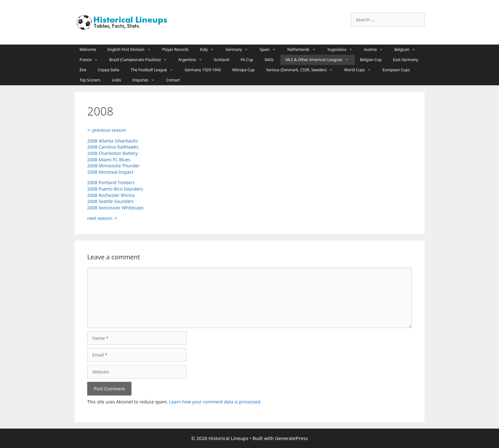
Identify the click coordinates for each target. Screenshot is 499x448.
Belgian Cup (371, 60)
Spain (271, 50)
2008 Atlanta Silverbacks (112, 141)
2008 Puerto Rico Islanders (115, 189)
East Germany (406, 60)
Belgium (408, 50)
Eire (83, 70)
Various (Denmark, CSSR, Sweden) (303, 70)
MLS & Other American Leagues (320, 60)
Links (116, 80)
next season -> (102, 218)
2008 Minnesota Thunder (113, 166)
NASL (269, 60)
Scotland (222, 60)
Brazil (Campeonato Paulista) (141, 60)
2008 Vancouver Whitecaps (115, 208)
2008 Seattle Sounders (111, 201)
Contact (173, 80)
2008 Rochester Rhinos (111, 195)
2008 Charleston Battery (112, 153)
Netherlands (305, 50)
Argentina (193, 60)
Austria (377, 50)
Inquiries (147, 80)
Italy (210, 50)
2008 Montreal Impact (110, 172)
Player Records (175, 49)
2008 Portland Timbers (111, 182)
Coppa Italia (109, 70)
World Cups (361, 70)
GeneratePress (291, 438)
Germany (240, 50)
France (92, 60)
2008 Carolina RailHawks (113, 147)
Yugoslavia (343, 50)
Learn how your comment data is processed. (215, 402)
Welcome (88, 49)
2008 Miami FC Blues (109, 160)
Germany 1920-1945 (203, 70)
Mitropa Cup (243, 70)
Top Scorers (90, 80)
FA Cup (247, 60)
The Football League (155, 70)
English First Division (132, 50)
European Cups (396, 70)
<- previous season (107, 130)
